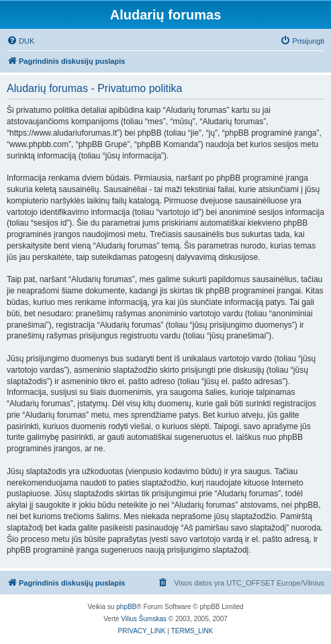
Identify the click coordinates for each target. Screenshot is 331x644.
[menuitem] (20, 41)
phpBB (126, 607)
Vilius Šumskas (144, 619)
